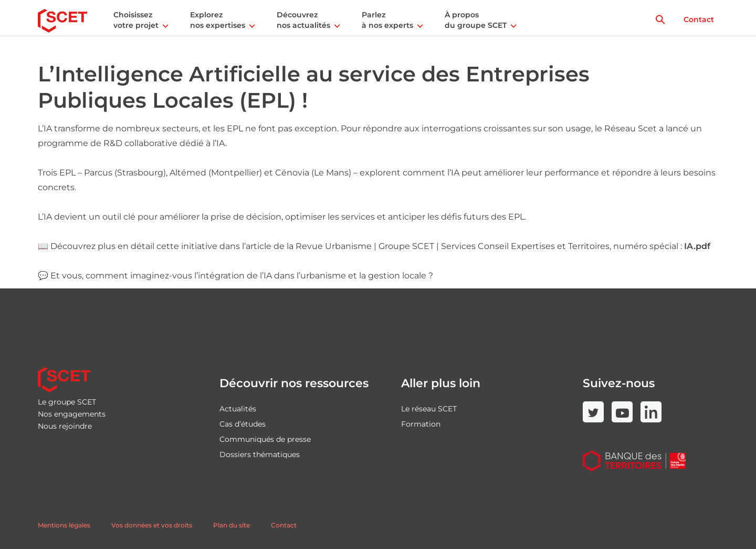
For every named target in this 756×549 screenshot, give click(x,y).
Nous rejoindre (65, 426)
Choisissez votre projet (136, 20)
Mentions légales (64, 525)
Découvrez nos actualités (303, 20)
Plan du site (232, 525)
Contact (699, 19)
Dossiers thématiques (260, 454)
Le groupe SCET (67, 402)
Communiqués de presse (265, 439)
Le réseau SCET (429, 409)
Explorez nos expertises (218, 20)
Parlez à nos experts (387, 20)
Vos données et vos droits (152, 525)
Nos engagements (72, 414)
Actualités (238, 409)
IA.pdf (697, 246)
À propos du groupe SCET (476, 20)
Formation (421, 424)
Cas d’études (243, 424)
